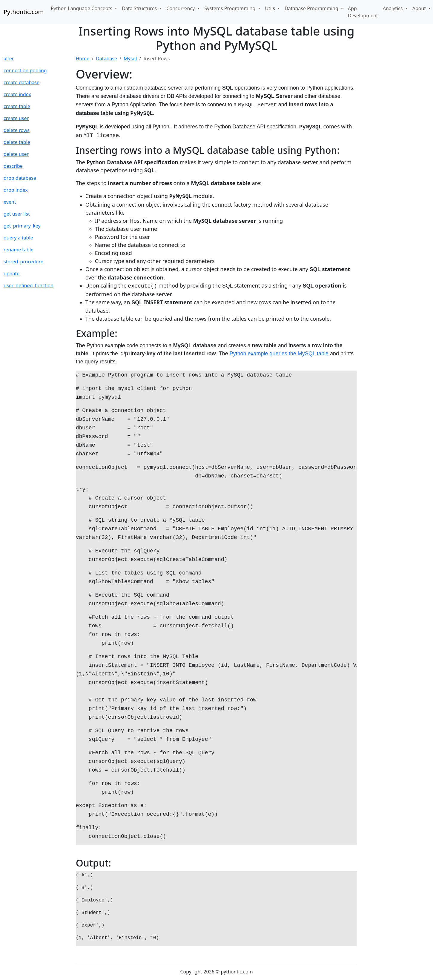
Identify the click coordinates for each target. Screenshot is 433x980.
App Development (363, 12)
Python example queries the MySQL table (279, 354)
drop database (20, 178)
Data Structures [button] (140, 8)
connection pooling (25, 70)
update (11, 274)
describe (13, 166)
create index (17, 94)
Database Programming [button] (312, 8)
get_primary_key (22, 226)
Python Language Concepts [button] (82, 8)
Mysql (130, 59)
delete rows (17, 130)
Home (83, 59)
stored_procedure (23, 262)
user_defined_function (29, 285)
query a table (18, 238)
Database (106, 59)
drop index (16, 190)
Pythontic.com (24, 12)
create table (17, 106)
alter (9, 59)
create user (16, 118)
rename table (19, 250)
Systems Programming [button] (231, 8)
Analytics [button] (393, 8)
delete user (16, 154)
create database (22, 82)
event (10, 202)
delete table (17, 142)
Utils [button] (271, 8)
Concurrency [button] (181, 8)
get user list (17, 214)
